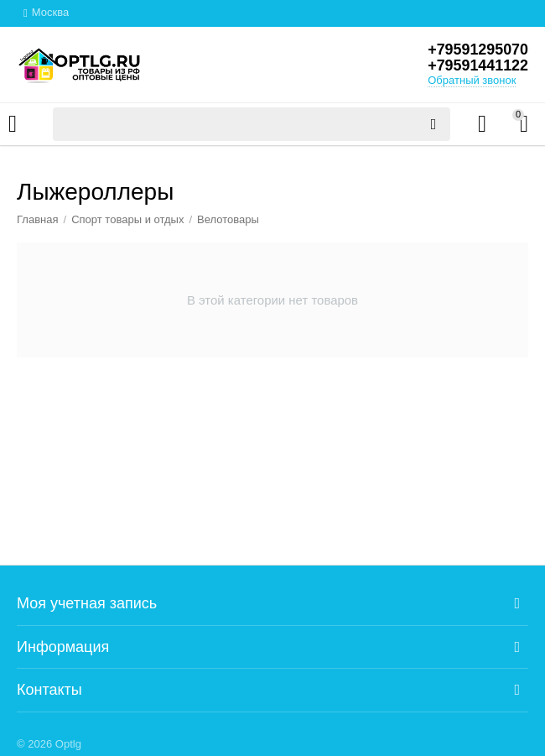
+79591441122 (478, 66)
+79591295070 (478, 50)
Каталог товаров (13, 124)
